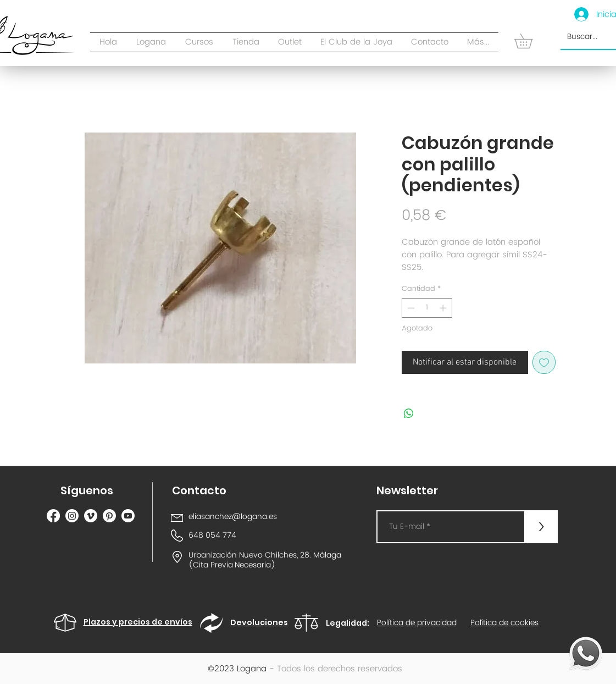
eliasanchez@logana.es (233, 517)
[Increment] (444, 308)
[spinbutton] (427, 308)
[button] (246, 42)
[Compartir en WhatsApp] (409, 413)
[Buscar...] (592, 37)
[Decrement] (410, 308)
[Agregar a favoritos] (544, 362)
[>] (541, 527)
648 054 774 (212, 535)
